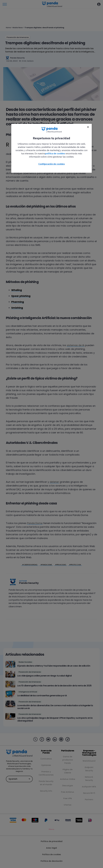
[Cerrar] (88, 127)
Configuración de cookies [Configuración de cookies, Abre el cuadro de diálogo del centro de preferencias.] (52, 164)
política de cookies (55, 153)
